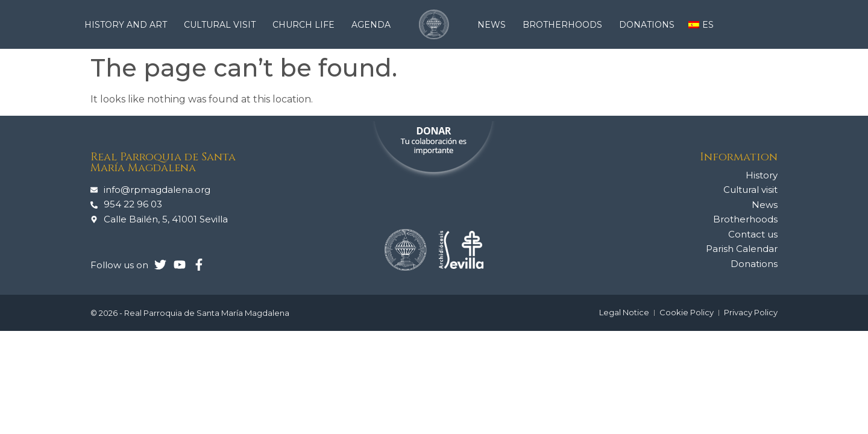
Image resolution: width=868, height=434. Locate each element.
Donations (647, 25)
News (495, 25)
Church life (307, 25)
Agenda (371, 25)
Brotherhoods (565, 25)
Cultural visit (223, 25)
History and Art (129, 25)
